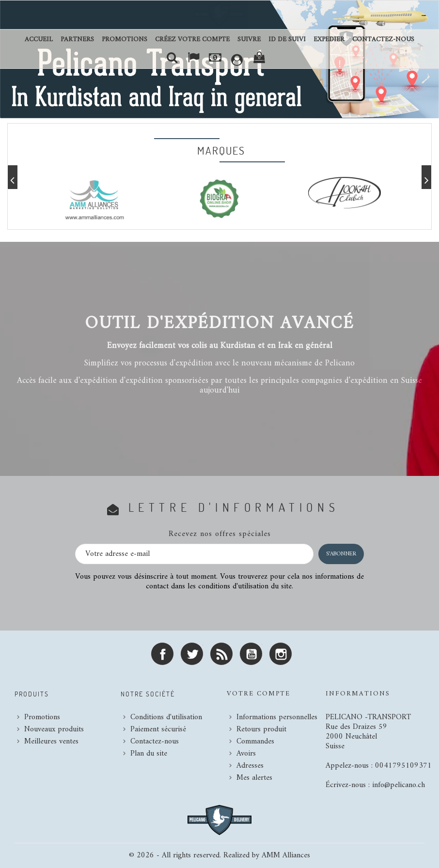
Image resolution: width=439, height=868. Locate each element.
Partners (77, 39)
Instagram (281, 654)
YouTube (251, 654)
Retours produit (261, 729)
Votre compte (259, 694)
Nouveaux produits (54, 729)
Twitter (192, 654)
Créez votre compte (192, 39)
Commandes (255, 742)
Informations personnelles (277, 717)
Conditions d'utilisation (166, 717)
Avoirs (246, 754)
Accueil (39, 39)
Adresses (250, 766)
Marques (221, 150)
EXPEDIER (329, 39)
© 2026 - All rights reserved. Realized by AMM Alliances (219, 855)
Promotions (125, 39)
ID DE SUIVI (287, 39)
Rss (221, 654)
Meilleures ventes (51, 742)
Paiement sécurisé (158, 729)
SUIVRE (249, 39)
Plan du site (149, 754)
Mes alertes (254, 778)
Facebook (162, 654)
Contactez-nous (383, 39)
